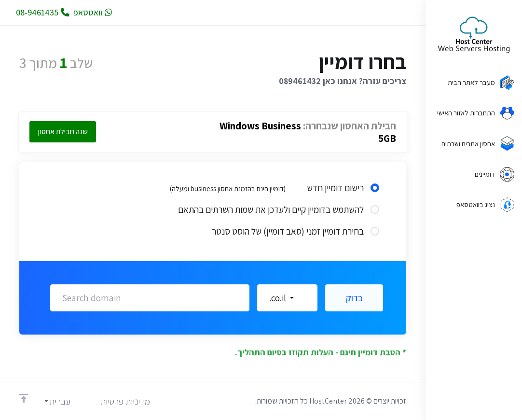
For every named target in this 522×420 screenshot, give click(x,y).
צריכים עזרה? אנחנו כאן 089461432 (343, 81)
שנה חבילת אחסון (63, 132)
